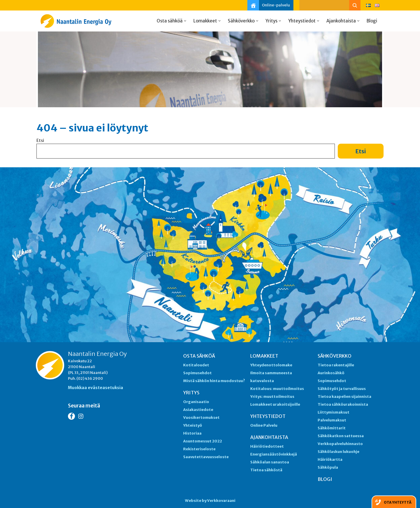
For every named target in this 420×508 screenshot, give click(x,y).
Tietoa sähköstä (266, 470)
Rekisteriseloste (199, 449)
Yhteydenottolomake (271, 365)
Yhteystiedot (268, 416)
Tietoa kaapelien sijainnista (344, 397)
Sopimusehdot (197, 373)
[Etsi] (324, 5)
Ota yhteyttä (398, 502)
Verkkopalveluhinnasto (340, 444)
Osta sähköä (199, 356)
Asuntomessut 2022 (203, 441)
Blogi (372, 21)
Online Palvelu (264, 425)
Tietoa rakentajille (336, 365)
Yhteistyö (193, 425)
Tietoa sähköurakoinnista (343, 404)
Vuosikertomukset (201, 418)
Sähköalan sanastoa (270, 462)
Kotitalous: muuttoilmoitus (277, 389)
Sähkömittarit (332, 428)
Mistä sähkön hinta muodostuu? (214, 381)
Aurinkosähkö (331, 373)
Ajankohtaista (269, 437)
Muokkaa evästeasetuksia (96, 388)
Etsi (40, 140)
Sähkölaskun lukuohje (338, 452)
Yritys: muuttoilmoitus (272, 397)
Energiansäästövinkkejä (274, 454)
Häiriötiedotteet (267, 446)
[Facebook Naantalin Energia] (71, 416)
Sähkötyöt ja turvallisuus (342, 389)
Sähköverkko (335, 356)
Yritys (191, 393)
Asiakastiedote (198, 410)
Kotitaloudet (196, 365)
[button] (185, 21)
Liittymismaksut (334, 412)
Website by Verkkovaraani (210, 501)
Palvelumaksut (332, 420)
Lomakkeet (264, 356)
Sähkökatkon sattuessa (341, 436)
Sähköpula (328, 467)
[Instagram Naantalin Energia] (81, 416)
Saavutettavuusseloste (206, 457)
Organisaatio (196, 402)
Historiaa (192, 433)
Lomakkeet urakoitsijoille (275, 404)
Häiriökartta (330, 459)
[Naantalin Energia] (77, 21)
